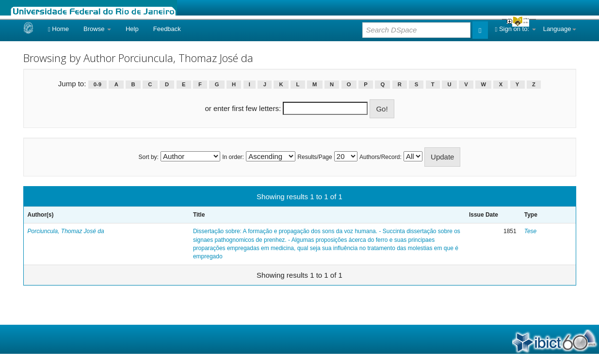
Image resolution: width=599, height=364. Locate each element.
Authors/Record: (380, 157)
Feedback (167, 29)
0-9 (97, 84)
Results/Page (315, 157)
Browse (97, 29)
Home (58, 29)
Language (560, 29)
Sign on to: (516, 29)
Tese (531, 231)
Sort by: (149, 157)
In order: (233, 157)
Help (132, 29)
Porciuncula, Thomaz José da (66, 231)
